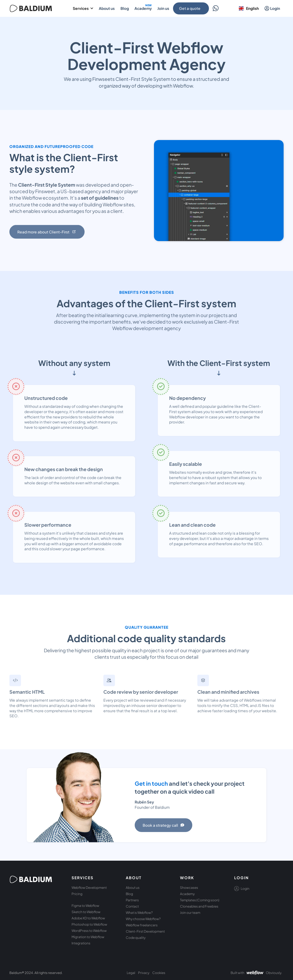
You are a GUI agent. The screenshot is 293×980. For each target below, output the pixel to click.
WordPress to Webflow (89, 931)
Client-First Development (145, 931)
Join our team (190, 913)
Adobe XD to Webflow (88, 918)
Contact (132, 906)
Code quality (136, 938)
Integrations (81, 943)
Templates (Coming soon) (200, 900)
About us (133, 887)
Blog (129, 894)
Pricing (77, 894)
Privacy (144, 973)
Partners (132, 900)
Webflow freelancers (142, 925)
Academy (187, 894)
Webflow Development (89, 887)
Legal (131, 973)
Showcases (189, 887)
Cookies (159, 973)
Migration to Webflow (88, 937)
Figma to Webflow (85, 906)
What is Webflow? (139, 913)
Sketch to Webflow (86, 912)
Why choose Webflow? (143, 919)
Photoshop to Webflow (89, 924)
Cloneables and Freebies (199, 906)
